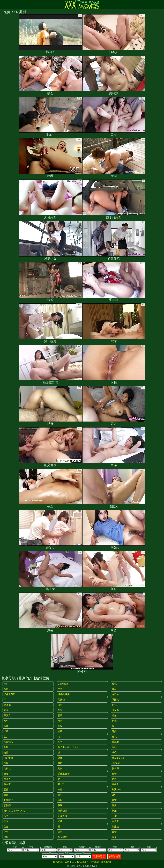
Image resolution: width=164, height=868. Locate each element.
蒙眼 (6, 710)
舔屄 (60, 832)
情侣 (6, 752)
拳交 (6, 821)
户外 (60, 789)
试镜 (6, 731)
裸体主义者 (64, 774)
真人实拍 (62, 837)
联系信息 (58, 862)
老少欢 (61, 784)
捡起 (60, 800)
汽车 (6, 721)
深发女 (7, 715)
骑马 (114, 689)
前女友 (7, 784)
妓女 (114, 832)
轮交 (6, 832)
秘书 (114, 705)
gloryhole (63, 684)
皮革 (60, 731)
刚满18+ (116, 789)
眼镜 (6, 837)
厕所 (114, 805)
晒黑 (114, 779)
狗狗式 (7, 768)
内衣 (60, 737)
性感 (114, 715)
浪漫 (6, 774)
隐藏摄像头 (64, 694)
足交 (6, 827)
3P (113, 795)
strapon (116, 763)
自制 (60, 705)
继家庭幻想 (118, 758)
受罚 (60, 821)
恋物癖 (7, 805)
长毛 (60, 742)
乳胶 (60, 726)
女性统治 (8, 800)
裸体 (60, 758)
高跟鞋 (61, 700)
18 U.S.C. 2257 (80, 862)
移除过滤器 (114, 856)
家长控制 (106, 862)
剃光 (114, 721)
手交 (60, 689)
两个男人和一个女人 (68, 747)
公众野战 (62, 816)
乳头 (60, 768)
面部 (6, 795)
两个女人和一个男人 (14, 811)
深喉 (6, 763)
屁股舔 (115, 694)
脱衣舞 (115, 768)
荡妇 (114, 731)
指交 (6, 816)
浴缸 (6, 689)
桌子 (114, 774)
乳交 (114, 800)
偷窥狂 (115, 827)
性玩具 (115, 710)
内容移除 (94, 862)
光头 (6, 684)
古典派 (115, 821)
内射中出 (8, 758)
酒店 (60, 715)
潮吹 (114, 752)
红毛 (114, 684)
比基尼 (7, 705)
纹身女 (115, 784)
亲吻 (60, 721)
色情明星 (62, 811)
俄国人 (115, 700)
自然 (60, 763)
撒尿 (60, 805)
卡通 (6, 726)
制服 (114, 811)
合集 (6, 747)
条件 (67, 862)
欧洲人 (7, 779)
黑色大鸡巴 (10, 694)
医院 (60, 710)
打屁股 (115, 742)
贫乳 (114, 737)
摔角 (114, 837)
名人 (6, 737)
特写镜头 (8, 742)
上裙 (114, 816)
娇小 (60, 795)
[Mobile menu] (3, 5)
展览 (6, 789)
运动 (114, 747)
